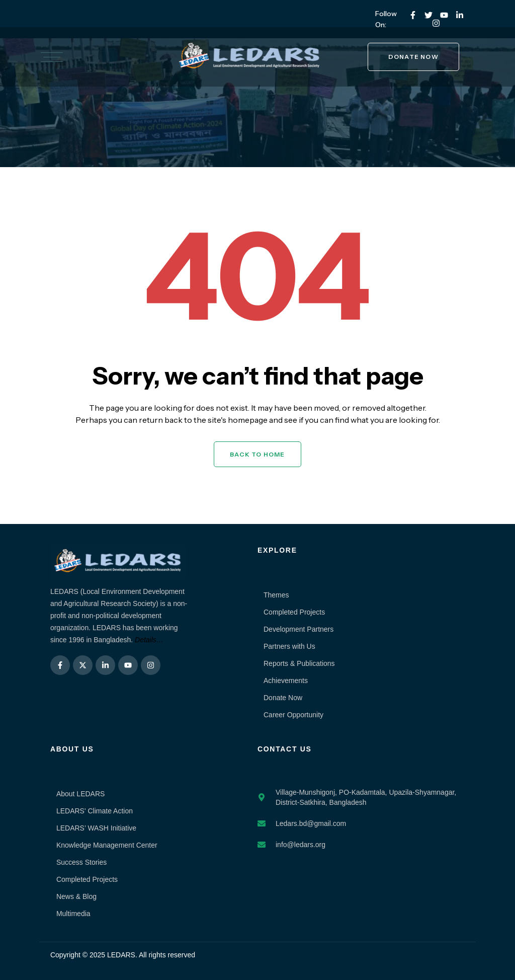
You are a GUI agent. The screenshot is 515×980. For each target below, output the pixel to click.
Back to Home (257, 454)
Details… (149, 640)
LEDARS (121, 955)
